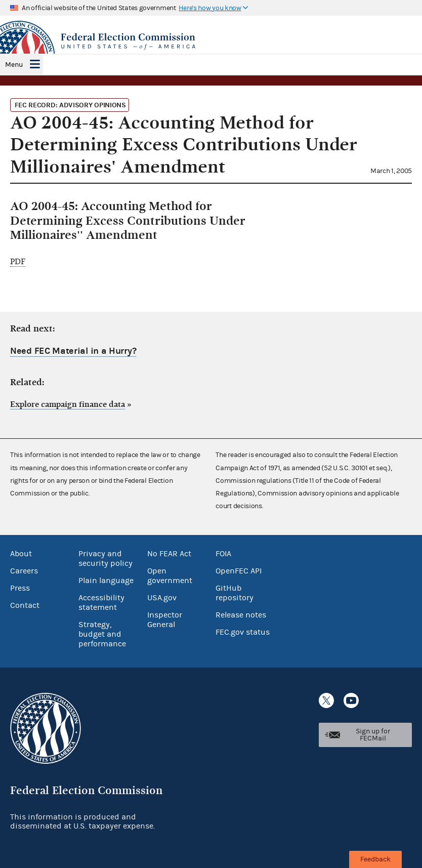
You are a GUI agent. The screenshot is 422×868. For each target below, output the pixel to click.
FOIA (223, 554)
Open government (170, 576)
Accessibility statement (101, 603)
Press (20, 588)
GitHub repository (235, 593)
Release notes (241, 615)
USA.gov (162, 598)
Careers (24, 571)
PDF (18, 262)
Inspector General (165, 620)
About (21, 554)
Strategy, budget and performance (102, 634)
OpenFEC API (239, 571)
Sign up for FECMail (373, 735)
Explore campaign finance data (68, 404)
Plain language (106, 581)
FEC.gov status (243, 632)
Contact (25, 605)
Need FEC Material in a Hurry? (73, 351)
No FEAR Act (169, 554)
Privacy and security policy (105, 559)
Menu (14, 65)
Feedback (375, 859)
